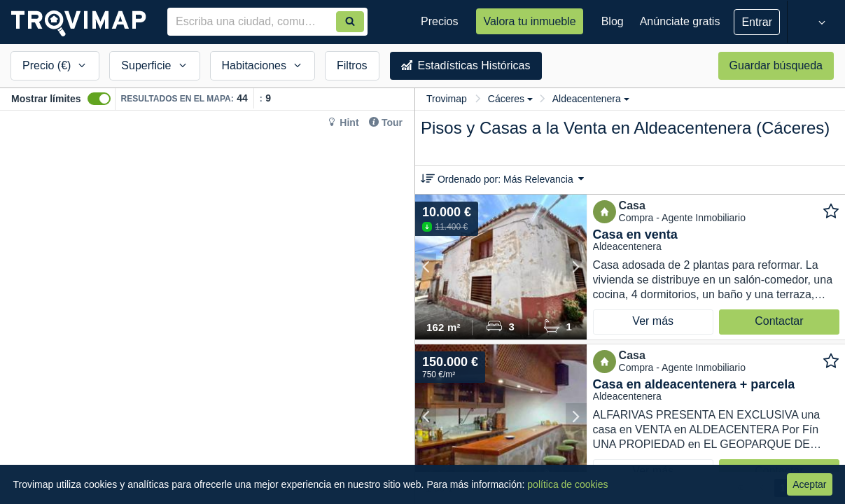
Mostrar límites (46, 99)
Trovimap (447, 99)
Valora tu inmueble (529, 21)
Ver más (653, 321)
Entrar (757, 22)
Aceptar (809, 484)
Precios (439, 21)
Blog (613, 21)
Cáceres (510, 99)
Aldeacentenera (591, 99)
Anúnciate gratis (680, 21)
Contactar (779, 321)
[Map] (207, 307)
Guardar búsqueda (776, 65)
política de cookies (567, 484)
